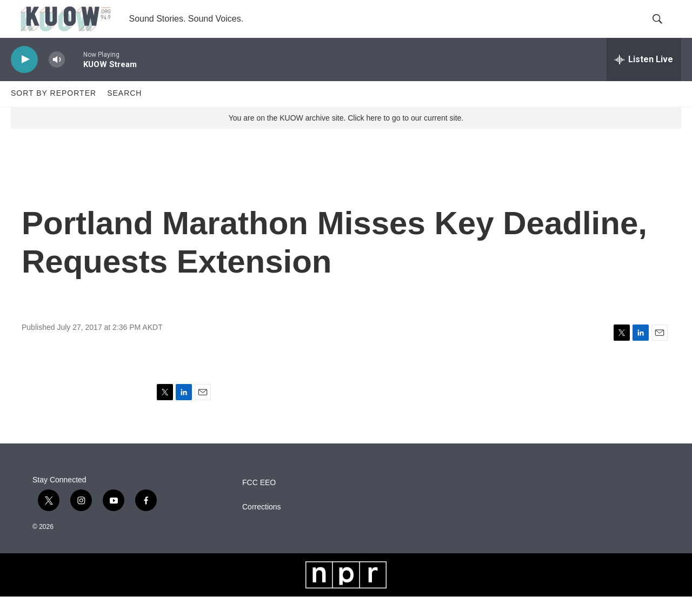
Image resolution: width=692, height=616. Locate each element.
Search (124, 112)
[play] (24, 79)
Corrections (262, 526)
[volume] (57, 79)
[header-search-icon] (664, 29)
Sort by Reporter (54, 112)
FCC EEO (259, 502)
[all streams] (644, 78)
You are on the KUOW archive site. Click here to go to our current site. (346, 137)
